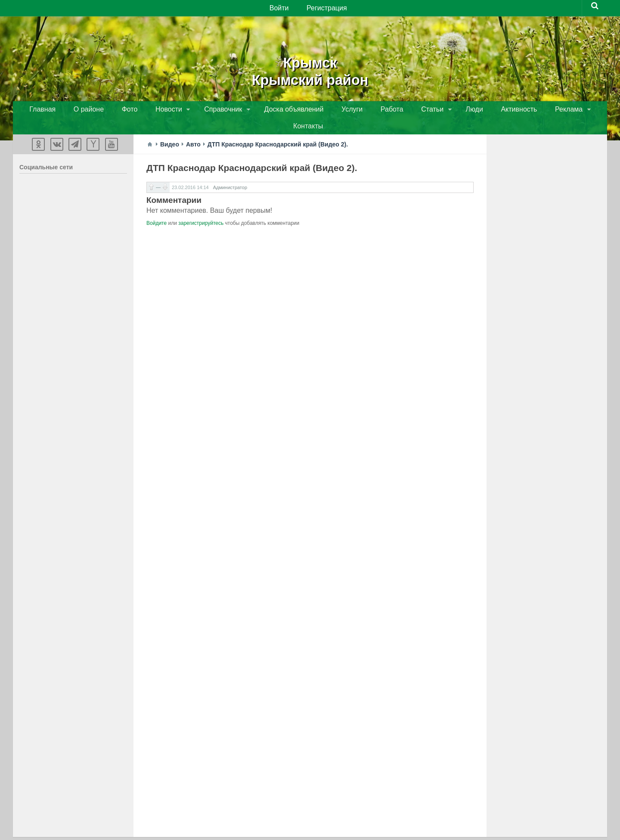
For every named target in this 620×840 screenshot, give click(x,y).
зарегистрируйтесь (201, 209)
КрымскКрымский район (310, 69)
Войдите (157, 209)
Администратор (230, 173)
